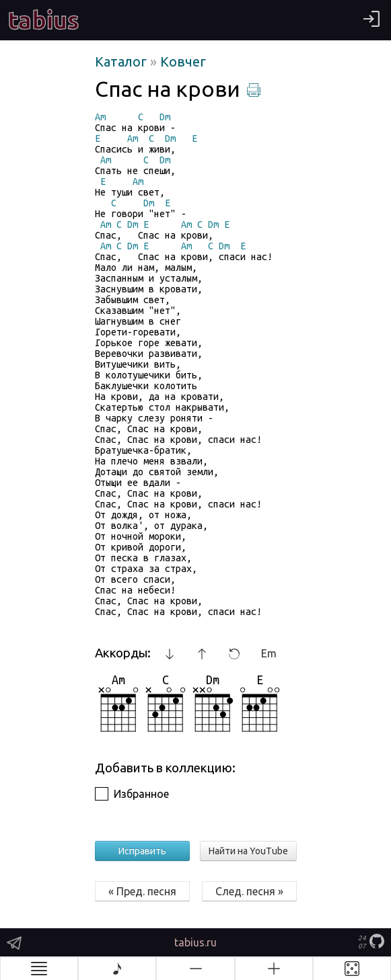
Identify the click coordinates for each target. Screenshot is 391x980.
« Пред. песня (142, 891)
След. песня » (249, 891)
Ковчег (183, 62)
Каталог (122, 62)
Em (269, 653)
